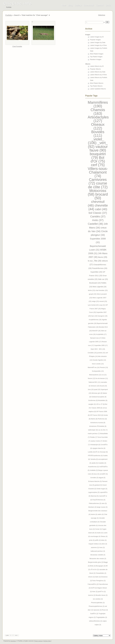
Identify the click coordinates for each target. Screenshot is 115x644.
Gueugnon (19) (102, 316)
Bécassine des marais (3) (98, 559)
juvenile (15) (101, 353)
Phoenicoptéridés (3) (98, 603)
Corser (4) (99, 529)
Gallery (78, 5)
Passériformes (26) (100, 268)
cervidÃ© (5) (104, 474)
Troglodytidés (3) (101, 617)
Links (108, 5)
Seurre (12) (92, 378)
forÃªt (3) (94, 588)
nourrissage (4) (95, 536)
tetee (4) (104, 540)
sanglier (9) (92, 404)
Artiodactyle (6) (95, 445)
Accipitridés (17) (101, 334)
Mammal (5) (95, 496)
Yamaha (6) (94, 459)
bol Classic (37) (98, 213)
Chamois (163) (98, 112)
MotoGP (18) (97, 331)
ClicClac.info (18, 3)
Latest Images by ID (97, 37)
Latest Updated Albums (98, 89)
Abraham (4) (92, 507)
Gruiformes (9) (93, 400)
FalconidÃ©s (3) (93, 584)
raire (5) (104, 503)
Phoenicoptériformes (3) (97, 606)
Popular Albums (95, 69)
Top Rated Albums (96, 86)
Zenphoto (13, 641)
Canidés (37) (98, 216)
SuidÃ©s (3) (94, 614)
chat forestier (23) (102, 290)
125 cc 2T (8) (101, 404)
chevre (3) (92, 577)
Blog (70, 5)
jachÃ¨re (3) (102, 592)
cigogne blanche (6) (99, 448)
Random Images (96, 59)
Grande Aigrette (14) (99, 360)
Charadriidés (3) (101, 573)
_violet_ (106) (96, 141)
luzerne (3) (92, 595)
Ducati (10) (103, 386)
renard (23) (103, 301)
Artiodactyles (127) (98, 119)
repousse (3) (98, 610)
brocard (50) (101, 196)
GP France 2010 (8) (97, 415)
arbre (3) (104, 544)
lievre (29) (103, 257)
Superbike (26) (97, 272)
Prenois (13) (104, 367)
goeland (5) (99, 485)
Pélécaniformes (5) (95, 503)
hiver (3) (95, 592)
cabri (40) (101, 209)
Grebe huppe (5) (102, 489)
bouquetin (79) (98, 156)
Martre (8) (94, 419)
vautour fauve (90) (99, 148)
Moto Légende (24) (99, 287)
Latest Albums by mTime (98, 75)
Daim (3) (98, 577)
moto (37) (98, 220)
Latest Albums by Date (98, 72)
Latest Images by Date (98, 42)
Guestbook (89, 5)
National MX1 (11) (95, 382)
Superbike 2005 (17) (101, 345)
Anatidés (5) (102, 463)
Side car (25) (103, 279)
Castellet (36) (96, 224)
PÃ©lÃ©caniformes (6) (96, 456)
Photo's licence (38, 641)
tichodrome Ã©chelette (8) (98, 426)
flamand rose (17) (96, 338)
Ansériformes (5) (94, 467)
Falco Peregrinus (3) (99, 581)
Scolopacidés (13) (98, 371)
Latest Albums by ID (97, 66)
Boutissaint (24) (95, 283)
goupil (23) (93, 294)
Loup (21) (102, 305)
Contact (100, 5)
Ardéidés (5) (94, 470)
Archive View (47, 641)
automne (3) (95, 548)
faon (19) (94, 316)
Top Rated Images (96, 57)
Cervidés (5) (94, 478)
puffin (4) (98, 540)
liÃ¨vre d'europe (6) (102, 452)
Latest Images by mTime (98, 45)
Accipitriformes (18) (95, 320)
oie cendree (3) (98, 599)
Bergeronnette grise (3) (96, 562)
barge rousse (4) (102, 507)
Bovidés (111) (98, 134)
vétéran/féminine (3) (96, 621)
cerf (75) (98, 165)
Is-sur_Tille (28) (95, 261)
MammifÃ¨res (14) (94, 367)
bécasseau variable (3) (98, 555)
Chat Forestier (17, 46)
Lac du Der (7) (103, 430)
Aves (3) (102, 548)
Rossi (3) (105, 610)
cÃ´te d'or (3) (95, 570)
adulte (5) (95, 463)
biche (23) (92, 290)
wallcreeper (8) (93, 430)
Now (64, 5)
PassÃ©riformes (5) (99, 500)
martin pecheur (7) (94, 434)
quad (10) (97, 390)
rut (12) (104, 375)
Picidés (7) (94, 437)
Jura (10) (91, 390)
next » (16, 635)
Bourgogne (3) (101, 566)
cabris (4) (101, 514)
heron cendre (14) (98, 364)
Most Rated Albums (97, 83)
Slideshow (102, 15)
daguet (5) (102, 478)
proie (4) (92, 540)
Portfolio (9, 15)
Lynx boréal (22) (93, 305)
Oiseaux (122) (98, 126)
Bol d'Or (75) (98, 159)
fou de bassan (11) (102, 378)
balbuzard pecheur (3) (98, 551)
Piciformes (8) (102, 419)
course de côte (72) (98, 185)
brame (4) (94, 514)
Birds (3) (93, 566)
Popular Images (95, 40)
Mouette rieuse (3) (101, 595)
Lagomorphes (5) (94, 492)
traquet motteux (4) (95, 544)
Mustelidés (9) (103, 400)
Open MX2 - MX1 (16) (98, 349)
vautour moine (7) (97, 441)
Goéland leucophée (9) (99, 397)
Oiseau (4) (104, 536)
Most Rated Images (97, 54)
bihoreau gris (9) (97, 393)
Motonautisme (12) (95, 375)
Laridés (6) (92, 452)
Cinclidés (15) (92, 353)
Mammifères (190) (98, 104)
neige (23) (96, 301)
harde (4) (100, 533)
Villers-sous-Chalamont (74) (98, 172)
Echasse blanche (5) (95, 481)
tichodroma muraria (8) (98, 423)
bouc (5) (97, 474)
